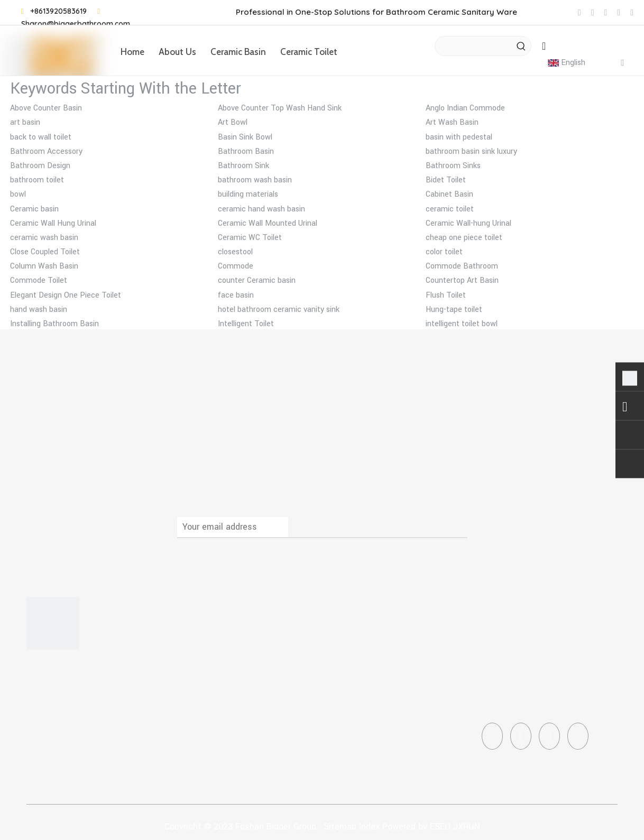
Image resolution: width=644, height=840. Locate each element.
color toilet (444, 252)
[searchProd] (473, 46)
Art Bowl (233, 122)
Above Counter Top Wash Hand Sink (280, 108)
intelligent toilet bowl (462, 324)
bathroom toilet (37, 180)
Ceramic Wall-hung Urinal (468, 223)
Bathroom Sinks (453, 166)
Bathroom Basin (246, 151)
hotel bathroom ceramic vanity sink (279, 310)
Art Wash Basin (452, 122)
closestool (235, 252)
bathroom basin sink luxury (471, 151)
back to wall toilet (41, 137)
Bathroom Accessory (46, 151)
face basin (236, 295)
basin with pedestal (459, 137)
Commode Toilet (39, 280)
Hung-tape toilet (454, 310)
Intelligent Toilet (246, 324)
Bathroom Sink (243, 166)
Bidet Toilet (446, 180)
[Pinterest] (578, 736)
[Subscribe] (455, 527)
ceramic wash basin (44, 238)
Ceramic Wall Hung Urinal (53, 223)
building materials (248, 194)
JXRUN (467, 827)
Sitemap (340, 827)
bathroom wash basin (255, 180)
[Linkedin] (521, 736)
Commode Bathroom (462, 266)
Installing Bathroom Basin (54, 324)
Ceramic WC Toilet (250, 238)
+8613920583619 (58, 11)
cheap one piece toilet (464, 238)
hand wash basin (39, 310)
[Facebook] (492, 736)
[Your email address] (233, 527)
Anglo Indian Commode (465, 108)
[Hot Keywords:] (521, 46)
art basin (25, 122)
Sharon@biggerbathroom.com (76, 24)
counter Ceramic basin (257, 280)
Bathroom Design (40, 166)
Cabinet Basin (449, 194)
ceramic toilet (450, 209)
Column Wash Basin (44, 266)
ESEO (440, 827)
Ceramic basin (34, 209)
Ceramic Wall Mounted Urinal (268, 223)
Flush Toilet (446, 295)
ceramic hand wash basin (261, 209)
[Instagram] (549, 736)
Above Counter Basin (46, 108)
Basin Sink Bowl (245, 137)
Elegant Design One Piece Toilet (66, 295)
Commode (236, 266)
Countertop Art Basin (462, 280)
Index (369, 827)
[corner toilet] (53, 623)
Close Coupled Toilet (45, 252)
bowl (18, 194)
